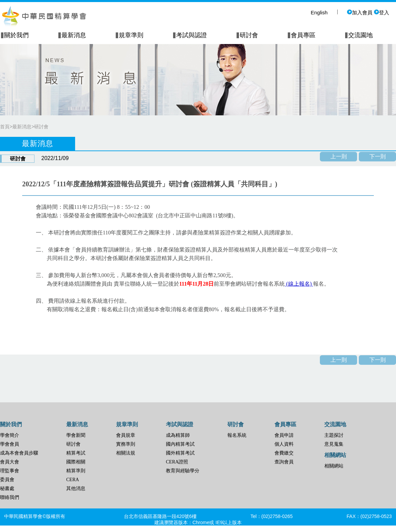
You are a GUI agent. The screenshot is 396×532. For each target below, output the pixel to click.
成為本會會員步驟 (19, 453)
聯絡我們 (10, 497)
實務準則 (126, 444)
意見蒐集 (334, 444)
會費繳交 (284, 453)
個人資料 (284, 444)
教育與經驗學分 (183, 471)
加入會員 (360, 12)
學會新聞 (76, 435)
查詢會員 (284, 462)
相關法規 (126, 453)
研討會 (41, 127)
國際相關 (76, 462)
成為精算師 (178, 435)
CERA (73, 480)
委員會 (7, 480)
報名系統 (237, 435)
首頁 (5, 127)
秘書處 (7, 488)
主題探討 (334, 435)
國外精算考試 (180, 453)
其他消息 (76, 488)
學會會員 (10, 444)
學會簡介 (10, 435)
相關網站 (334, 466)
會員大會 (10, 462)
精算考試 (76, 453)
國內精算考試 (180, 444)
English (319, 12)
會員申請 (284, 435)
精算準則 (76, 471)
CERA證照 (177, 462)
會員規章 (126, 435)
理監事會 (10, 471)
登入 (381, 12)
